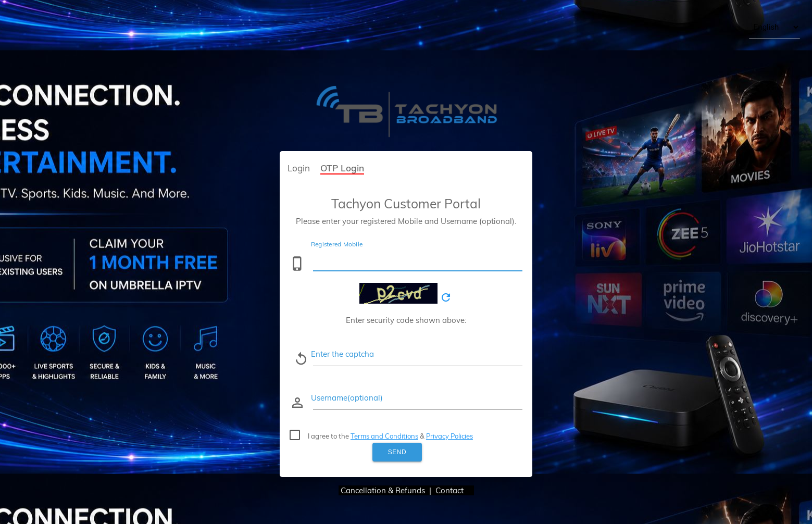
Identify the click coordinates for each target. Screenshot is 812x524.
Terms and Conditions (384, 436)
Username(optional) (347, 398)
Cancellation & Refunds (383, 490)
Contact (455, 490)
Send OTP (397, 455)
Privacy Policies (449, 436)
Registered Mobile (337, 244)
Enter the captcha (342, 354)
